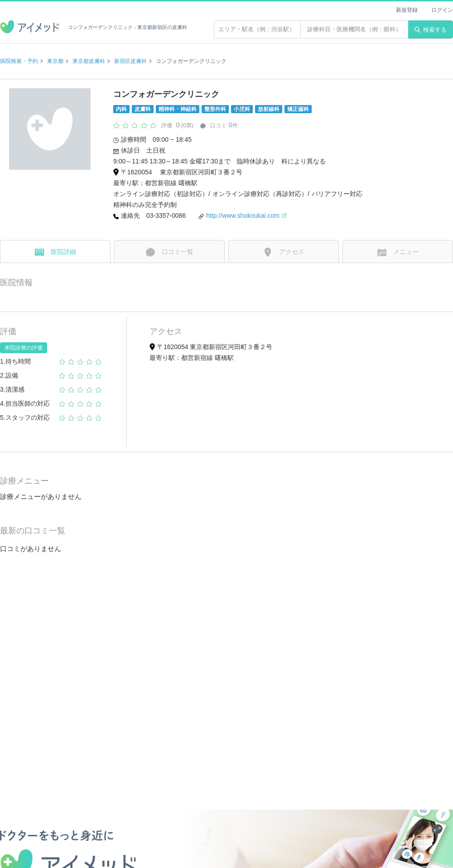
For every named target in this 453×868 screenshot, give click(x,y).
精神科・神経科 (178, 109)
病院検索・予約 (19, 61)
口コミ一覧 (170, 252)
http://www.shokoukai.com (246, 216)
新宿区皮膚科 (130, 61)
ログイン (442, 10)
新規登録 (407, 10)
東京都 (55, 61)
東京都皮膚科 (89, 61)
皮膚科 (143, 109)
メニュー (398, 252)
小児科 (242, 109)
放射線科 (269, 109)
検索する (431, 30)
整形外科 (215, 109)
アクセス (284, 252)
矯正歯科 (298, 109)
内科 (121, 109)
